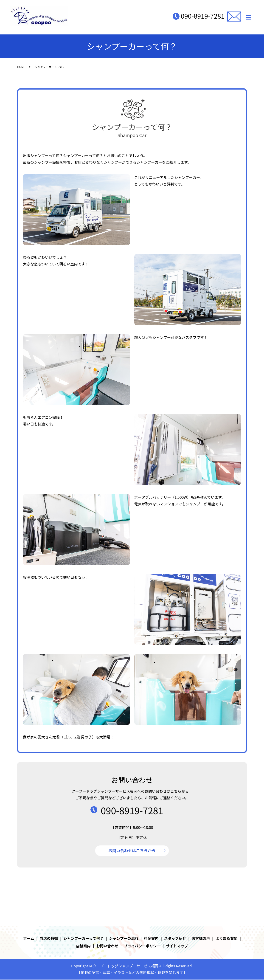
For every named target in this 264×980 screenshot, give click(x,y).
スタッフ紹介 (175, 939)
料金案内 (151, 939)
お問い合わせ (107, 946)
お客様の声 (201, 939)
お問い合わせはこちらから (132, 851)
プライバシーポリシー (142, 946)
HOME (21, 67)
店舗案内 (83, 946)
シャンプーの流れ (124, 939)
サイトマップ (177, 946)
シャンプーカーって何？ (84, 939)
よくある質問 (227, 939)
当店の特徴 (49, 939)
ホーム (29, 939)
